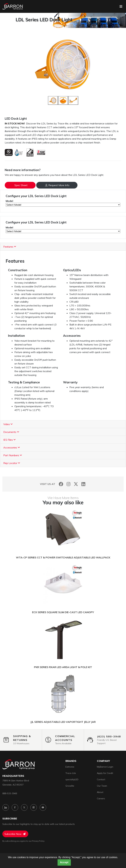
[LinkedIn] (83, 484)
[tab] (63, 247)
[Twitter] (76, 484)
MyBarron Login (105, 767)
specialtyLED (72, 779)
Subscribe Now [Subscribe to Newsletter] (15, 834)
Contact (101, 779)
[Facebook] (61, 484)
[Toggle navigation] (121, 7)
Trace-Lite (71, 773)
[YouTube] (43, 807)
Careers (101, 798)
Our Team (102, 786)
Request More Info (57, 185)
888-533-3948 (10, 793)
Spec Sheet (21, 185)
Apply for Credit (105, 773)
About (100, 792)
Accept (64, 862)
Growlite (70, 786)
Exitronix (70, 767)
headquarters (13, 776)
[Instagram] (69, 484)
